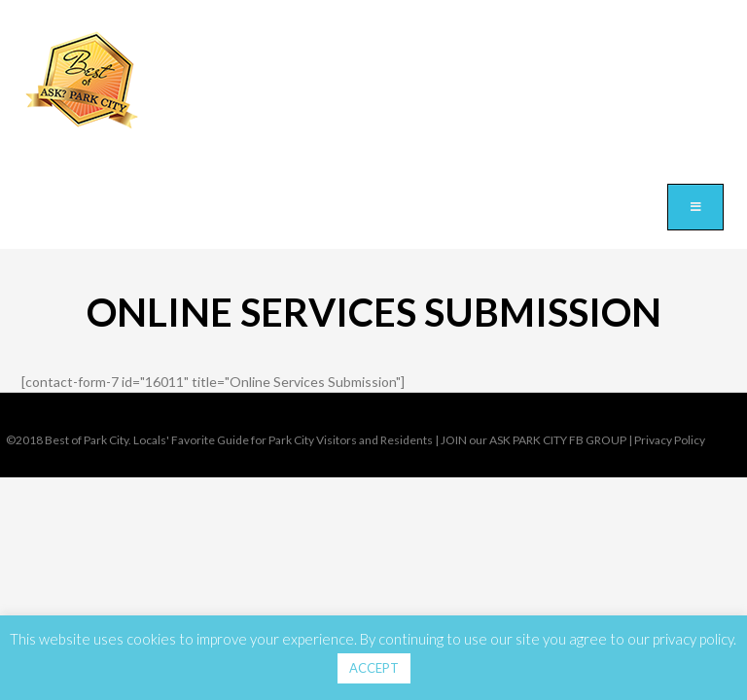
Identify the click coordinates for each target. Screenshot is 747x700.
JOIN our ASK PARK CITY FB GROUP (534, 440)
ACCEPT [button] (374, 668)
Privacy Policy (670, 440)
